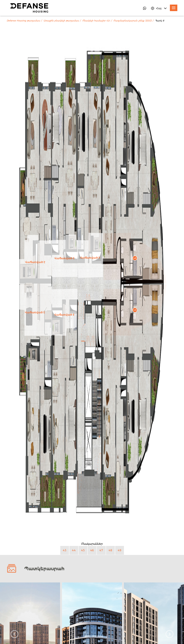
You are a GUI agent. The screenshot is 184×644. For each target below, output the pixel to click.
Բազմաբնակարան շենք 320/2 (133, 21)
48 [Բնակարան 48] (110, 550)
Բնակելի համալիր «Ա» (96, 21)
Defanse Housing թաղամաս (23, 21)
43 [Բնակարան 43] (65, 550)
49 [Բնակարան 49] (119, 550)
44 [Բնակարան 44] (74, 550)
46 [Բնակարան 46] (92, 550)
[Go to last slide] (14, 634)
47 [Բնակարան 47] (101, 550)
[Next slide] (170, 634)
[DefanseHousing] (29, 8)
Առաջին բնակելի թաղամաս (61, 21)
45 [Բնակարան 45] (83, 550)
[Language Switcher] (159, 8)
